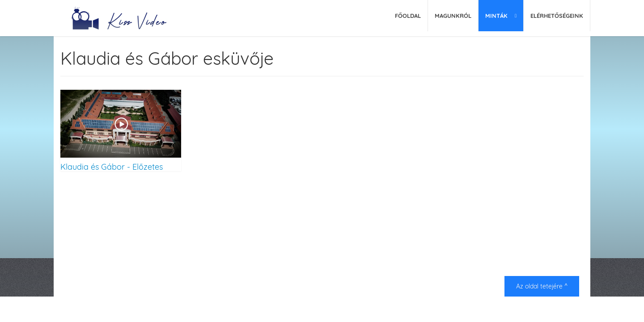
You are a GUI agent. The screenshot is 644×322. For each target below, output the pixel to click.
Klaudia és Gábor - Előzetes (112, 167)
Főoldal (408, 16)
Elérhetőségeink (557, 16)
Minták (496, 16)
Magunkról (453, 16)
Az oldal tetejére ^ (542, 286)
